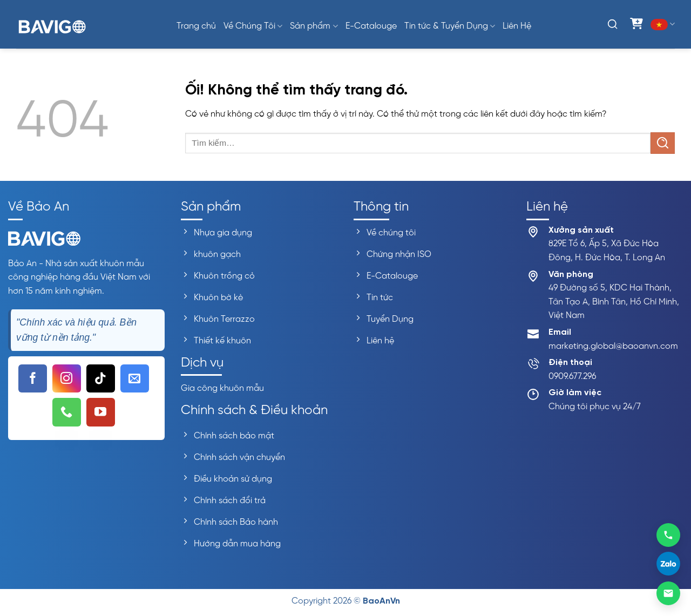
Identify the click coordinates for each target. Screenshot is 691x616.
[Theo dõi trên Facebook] (33, 379)
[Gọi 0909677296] (668, 534)
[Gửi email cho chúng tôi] (135, 379)
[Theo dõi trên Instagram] (67, 379)
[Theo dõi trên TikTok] (101, 379)
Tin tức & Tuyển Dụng (450, 26)
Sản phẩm (314, 26)
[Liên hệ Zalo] (668, 564)
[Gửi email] (668, 593)
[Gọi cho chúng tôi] (67, 412)
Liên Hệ (517, 26)
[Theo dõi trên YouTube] (101, 412)
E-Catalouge (371, 26)
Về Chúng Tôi (253, 26)
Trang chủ (196, 26)
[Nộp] (663, 143)
